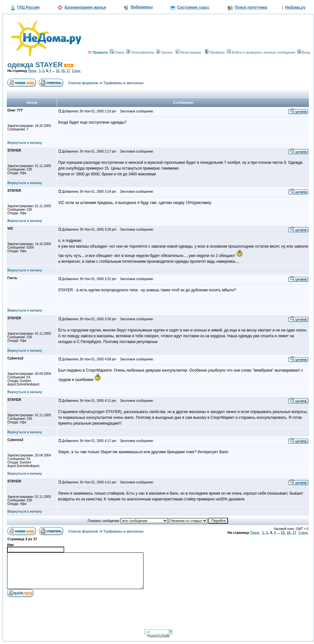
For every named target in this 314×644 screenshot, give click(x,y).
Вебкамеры (142, 7)
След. (76, 71)
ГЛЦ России (28, 7)
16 (63, 71)
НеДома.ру (295, 7)
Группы (164, 52)
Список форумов (83, 83)
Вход (304, 52)
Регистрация (188, 52)
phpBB (166, 636)
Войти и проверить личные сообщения (261, 52)
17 (68, 71)
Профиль (215, 52)
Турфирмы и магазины (124, 83)
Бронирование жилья (85, 7)
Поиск (117, 52)
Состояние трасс (193, 7)
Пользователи (140, 52)
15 (58, 71)
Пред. (32, 71)
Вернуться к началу (25, 143)
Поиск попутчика (251, 7)
